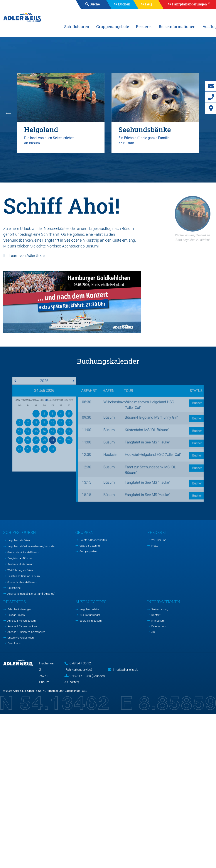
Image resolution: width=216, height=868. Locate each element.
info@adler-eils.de (126, 670)
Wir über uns (159, 540)
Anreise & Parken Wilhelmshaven (26, 632)
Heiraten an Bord (24, 576)
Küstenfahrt (21, 564)
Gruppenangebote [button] (113, 27)
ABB (154, 632)
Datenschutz (159, 626)
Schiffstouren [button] (77, 27)
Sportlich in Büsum (91, 621)
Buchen (124, 4)
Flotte (155, 546)
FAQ (148, 4)
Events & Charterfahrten (93, 540)
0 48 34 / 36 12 (80, 663)
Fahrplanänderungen (19, 609)
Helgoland (20, 540)
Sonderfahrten (22, 582)
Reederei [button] (144, 27)
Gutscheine (14, 588)
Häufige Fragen (16, 615)
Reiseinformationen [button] (177, 27)
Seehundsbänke (23, 552)
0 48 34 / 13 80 (80, 676)
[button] (187, 5)
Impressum (158, 621)
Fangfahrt (20, 558)
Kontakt (156, 615)
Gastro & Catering (90, 546)
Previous (8, 113)
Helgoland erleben (90, 609)
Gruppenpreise (88, 551)
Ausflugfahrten (31, 594)
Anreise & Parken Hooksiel (22, 626)
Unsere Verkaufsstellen (21, 638)
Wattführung (21, 570)
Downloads (14, 643)
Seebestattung (160, 609)
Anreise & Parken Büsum (22, 621)
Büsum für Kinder (90, 615)
